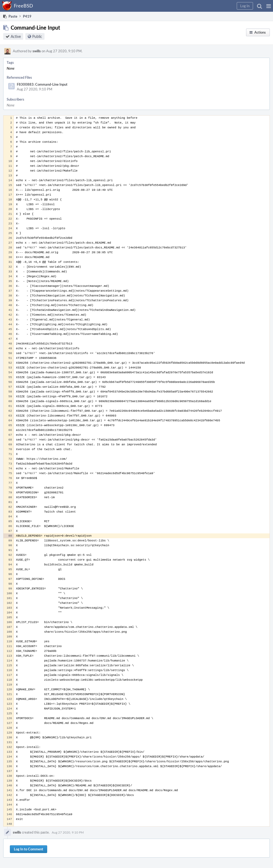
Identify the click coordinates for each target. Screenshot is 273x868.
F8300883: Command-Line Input (42, 84)
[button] (269, 6)
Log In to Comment (29, 849)
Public (37, 36)
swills (37, 51)
